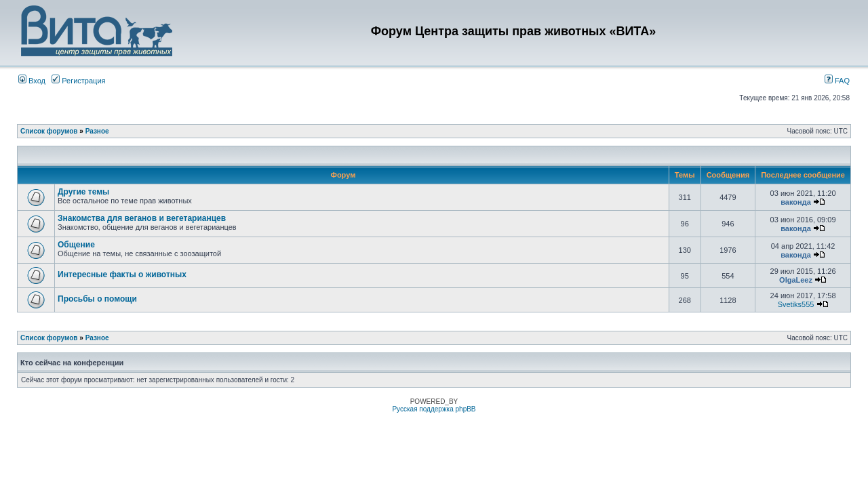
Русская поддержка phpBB (434, 409)
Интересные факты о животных (122, 274)
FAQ (837, 81)
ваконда (796, 202)
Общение (76, 245)
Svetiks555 (796, 304)
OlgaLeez (796, 280)
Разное (97, 131)
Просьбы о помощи (97, 299)
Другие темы (83, 192)
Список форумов (49, 131)
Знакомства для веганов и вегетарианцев (142, 218)
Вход (32, 81)
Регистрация (78, 81)
